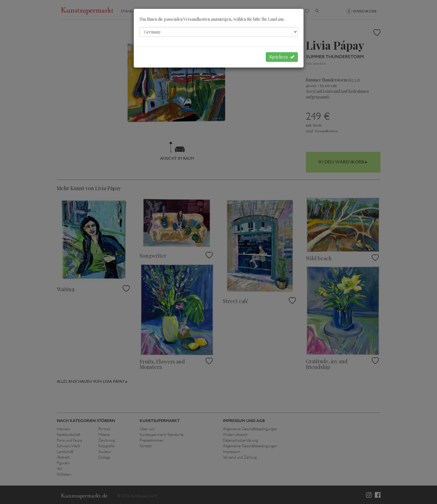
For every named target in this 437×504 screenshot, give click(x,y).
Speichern (282, 57)
